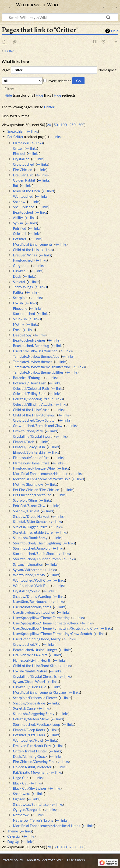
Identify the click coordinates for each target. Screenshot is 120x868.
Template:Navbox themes (32, 362)
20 (49, 125)
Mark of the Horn (26, 191)
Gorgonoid (21, 266)
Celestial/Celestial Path (31, 388)
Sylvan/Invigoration (28, 564)
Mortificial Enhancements (33, 244)
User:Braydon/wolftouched (34, 612)
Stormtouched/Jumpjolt (31, 548)
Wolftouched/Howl (28, 740)
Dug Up (13, 842)
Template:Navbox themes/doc (36, 356)
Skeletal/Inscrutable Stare (33, 532)
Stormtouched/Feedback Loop (36, 724)
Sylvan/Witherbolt (27, 570)
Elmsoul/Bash (23, 442)
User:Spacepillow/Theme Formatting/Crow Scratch (52, 634)
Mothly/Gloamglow (28, 484)
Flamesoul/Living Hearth (32, 660)
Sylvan (18, 223)
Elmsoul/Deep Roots (29, 730)
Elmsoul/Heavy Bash (29, 447)
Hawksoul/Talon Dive (30, 687)
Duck (17, 276)
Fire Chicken (23, 170)
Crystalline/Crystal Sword (33, 436)
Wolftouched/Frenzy (29, 575)
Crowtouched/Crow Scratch (35, 420)
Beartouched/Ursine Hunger (35, 650)
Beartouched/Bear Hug (31, 346)
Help (115, 31)
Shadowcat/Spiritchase (31, 804)
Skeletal (19, 282)
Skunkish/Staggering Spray (34, 714)
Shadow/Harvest (26, 511)
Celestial (19, 233)
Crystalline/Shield (26, 591)
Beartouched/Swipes (29, 340)
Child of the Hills (26, 250)
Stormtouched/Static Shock (34, 554)
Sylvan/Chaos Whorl (29, 682)
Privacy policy (12, 860)
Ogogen (19, 799)
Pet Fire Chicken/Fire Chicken (36, 490)
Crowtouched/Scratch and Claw (38, 426)
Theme (13, 831)
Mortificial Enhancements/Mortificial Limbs (46, 826)
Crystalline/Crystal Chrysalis (35, 676)
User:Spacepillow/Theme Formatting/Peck (46, 623)
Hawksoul (21, 271)
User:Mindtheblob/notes (32, 607)
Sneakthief (15, 131)
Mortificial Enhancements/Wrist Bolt (41, 479)
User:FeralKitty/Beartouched (35, 351)
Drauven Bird (23, 175)
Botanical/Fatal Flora (29, 735)
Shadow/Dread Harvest (31, 516)
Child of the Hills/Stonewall (34, 415)
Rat (15, 186)
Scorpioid (20, 298)
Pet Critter (15, 137)
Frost (17, 330)
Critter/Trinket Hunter (30, 751)
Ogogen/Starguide (27, 810)
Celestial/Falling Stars (30, 394)
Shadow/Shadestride (29, 703)
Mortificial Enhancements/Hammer (40, 474)
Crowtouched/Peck (28, 431)
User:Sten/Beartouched (31, 602)
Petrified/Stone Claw (29, 506)
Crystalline (21, 159)
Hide (8, 95)
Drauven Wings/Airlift (30, 655)
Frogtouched (23, 260)
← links (32, 131)
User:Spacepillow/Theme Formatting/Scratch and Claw (55, 628)
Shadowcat (21, 794)
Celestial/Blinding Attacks (33, 404)
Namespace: (108, 70)
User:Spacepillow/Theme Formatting (41, 618)
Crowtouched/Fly (26, 644)
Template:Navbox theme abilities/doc (42, 367)
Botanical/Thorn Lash (30, 383)
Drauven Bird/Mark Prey (32, 746)
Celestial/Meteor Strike (31, 719)
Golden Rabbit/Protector (32, 767)
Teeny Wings (23, 287)
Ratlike (18, 292)
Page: (6, 70)
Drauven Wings (25, 255)
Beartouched (23, 212)
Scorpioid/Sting (25, 500)
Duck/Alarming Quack (30, 756)
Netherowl (21, 815)
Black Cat (20, 783)
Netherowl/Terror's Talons (33, 820)
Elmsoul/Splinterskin (29, 452)
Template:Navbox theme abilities (38, 372)
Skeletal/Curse (24, 708)
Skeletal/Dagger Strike (30, 527)
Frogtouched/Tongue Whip (34, 468)
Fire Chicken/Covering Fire (34, 762)
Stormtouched (24, 314)
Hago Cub (21, 778)
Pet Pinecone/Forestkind (32, 495)
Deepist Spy (22, 335)
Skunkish (20, 319)
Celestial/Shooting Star (31, 399)
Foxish (18, 303)
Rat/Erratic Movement (30, 772)
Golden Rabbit (24, 180)
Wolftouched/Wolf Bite (31, 586)
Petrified (19, 228)
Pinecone (20, 308)
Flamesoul (21, 143)
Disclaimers (76, 860)
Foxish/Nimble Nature (30, 671)
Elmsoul (19, 153)
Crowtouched (23, 164)
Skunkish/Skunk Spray (30, 538)
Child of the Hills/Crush (31, 410)
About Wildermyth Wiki (45, 860)
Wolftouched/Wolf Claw (32, 580)
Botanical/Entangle (28, 378)
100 (64, 125)
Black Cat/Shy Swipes (30, 788)
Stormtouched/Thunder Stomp (37, 559)
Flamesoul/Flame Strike (31, 463)
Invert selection (59, 81)
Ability (18, 218)
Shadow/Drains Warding (32, 596)
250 (72, 125)
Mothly (18, 324)
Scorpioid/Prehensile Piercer (35, 698)
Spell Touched (24, 207)
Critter (10, 51)
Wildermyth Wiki (37, 5)
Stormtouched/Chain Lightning (37, 543)
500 (81, 125)
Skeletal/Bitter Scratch (30, 522)
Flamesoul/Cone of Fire (31, 458)
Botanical (20, 239)
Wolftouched (23, 196)
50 (56, 125)
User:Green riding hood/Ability (37, 639)
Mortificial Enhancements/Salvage (39, 692)
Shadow (19, 202)
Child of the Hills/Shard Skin (35, 666)
